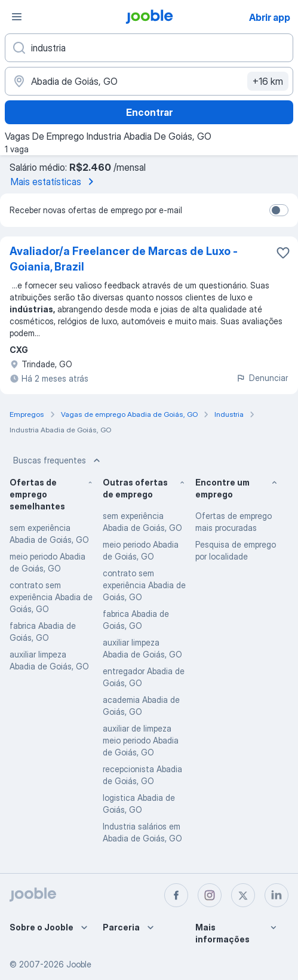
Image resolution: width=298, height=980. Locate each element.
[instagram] (210, 895)
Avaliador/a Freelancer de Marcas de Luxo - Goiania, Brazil (124, 259)
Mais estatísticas (54, 182)
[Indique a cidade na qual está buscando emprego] (149, 81)
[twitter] (243, 895)
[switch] (279, 210)
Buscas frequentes (58, 460)
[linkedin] (277, 895)
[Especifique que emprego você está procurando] (149, 48)
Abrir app (270, 17)
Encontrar (149, 112)
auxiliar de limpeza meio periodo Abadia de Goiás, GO (141, 740)
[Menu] (17, 17)
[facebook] (176, 895)
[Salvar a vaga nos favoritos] (283, 253)
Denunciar (262, 378)
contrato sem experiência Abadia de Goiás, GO (51, 597)
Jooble (79, 964)
